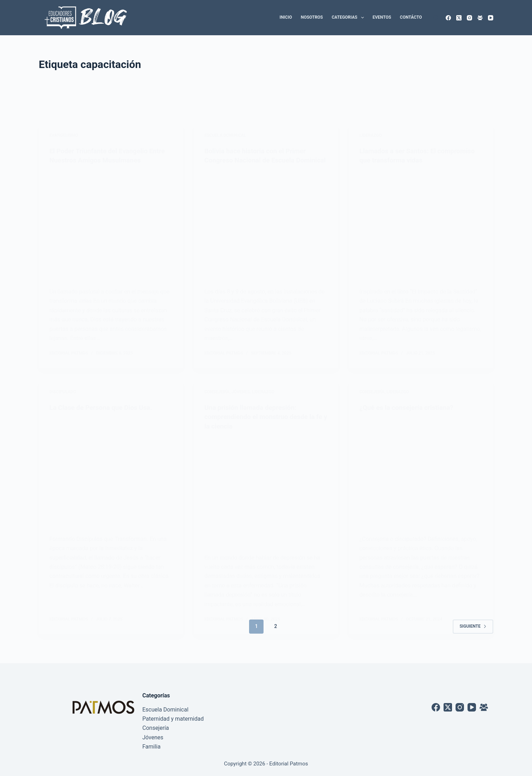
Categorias (349, 18)
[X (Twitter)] (459, 18)
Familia (151, 747)
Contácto (411, 17)
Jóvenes (153, 737)
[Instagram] (469, 18)
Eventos (382, 17)
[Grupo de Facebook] (480, 18)
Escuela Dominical (165, 710)
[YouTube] (491, 18)
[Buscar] (436, 18)
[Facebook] (448, 18)
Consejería (156, 728)
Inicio (286, 17)
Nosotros (312, 17)
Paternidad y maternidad (173, 719)
